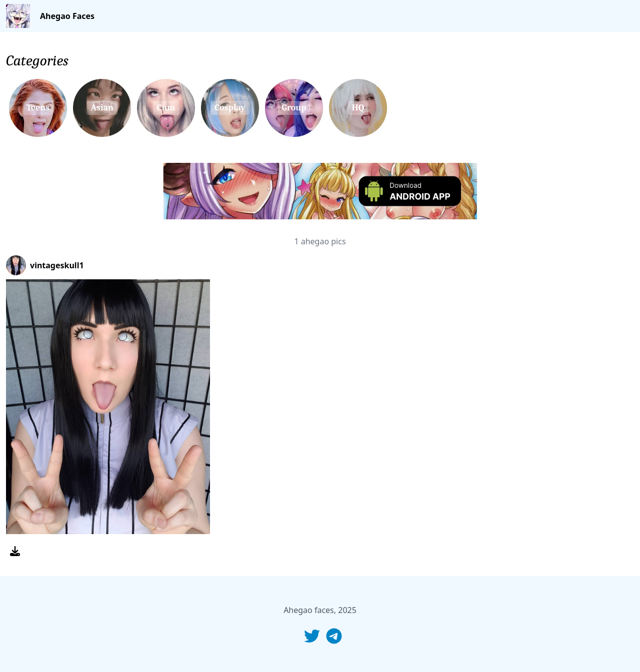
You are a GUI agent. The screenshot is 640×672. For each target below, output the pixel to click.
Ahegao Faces (67, 16)
